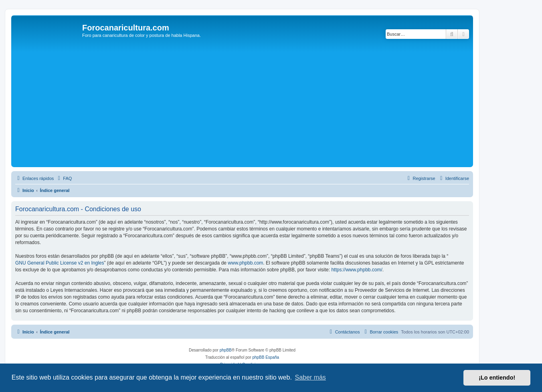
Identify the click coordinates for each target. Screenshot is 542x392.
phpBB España (266, 357)
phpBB (226, 350)
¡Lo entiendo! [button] (497, 378)
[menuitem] (64, 178)
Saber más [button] (310, 377)
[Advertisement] (254, 105)
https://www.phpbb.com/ (357, 270)
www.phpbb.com (245, 263)
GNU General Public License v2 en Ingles (60, 263)
